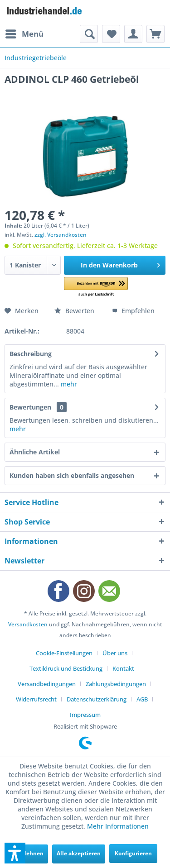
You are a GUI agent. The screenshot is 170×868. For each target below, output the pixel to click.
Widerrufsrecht (36, 699)
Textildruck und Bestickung (66, 668)
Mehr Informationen (118, 826)
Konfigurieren (133, 853)
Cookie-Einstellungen (64, 653)
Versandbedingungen (47, 684)
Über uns (115, 653)
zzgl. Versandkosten (61, 235)
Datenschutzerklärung (97, 699)
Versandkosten (28, 624)
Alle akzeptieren (79, 853)
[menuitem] (24, 34)
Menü (24, 33)
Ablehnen (30, 853)
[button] (96, 287)
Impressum (85, 715)
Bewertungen (30, 407)
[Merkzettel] (111, 34)
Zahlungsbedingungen (116, 684)
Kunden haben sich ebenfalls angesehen (72, 475)
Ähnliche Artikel (35, 452)
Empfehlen (133, 311)
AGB (142, 699)
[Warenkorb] (155, 34)
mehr (68, 384)
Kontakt (123, 668)
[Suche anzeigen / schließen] (89, 34)
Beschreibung (31, 354)
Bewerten (75, 311)
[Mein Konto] (133, 34)
